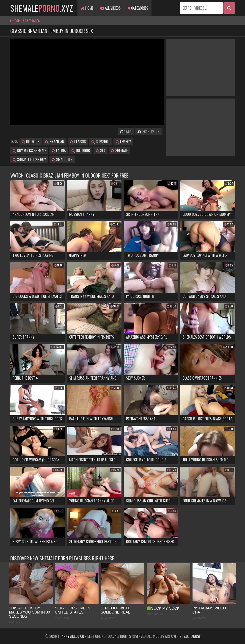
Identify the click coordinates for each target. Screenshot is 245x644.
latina (59, 151)
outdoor (81, 151)
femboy (123, 142)
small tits (62, 159)
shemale (119, 151)
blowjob (31, 142)
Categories (138, 8)
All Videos (110, 8)
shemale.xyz (42, 8)
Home (87, 8)
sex (100, 151)
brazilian (55, 142)
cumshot (101, 142)
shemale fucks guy (29, 159)
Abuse (196, 636)
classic (78, 142)
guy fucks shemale (29, 151)
